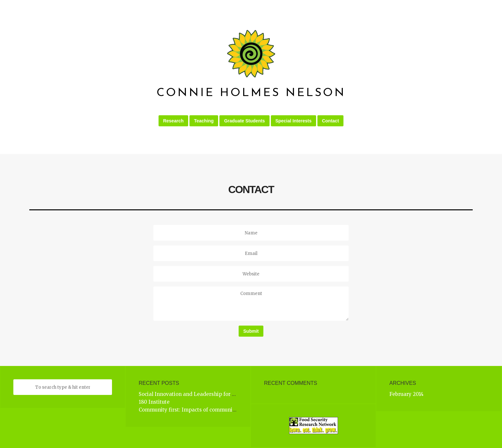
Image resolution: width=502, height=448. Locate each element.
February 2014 (406, 394)
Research (173, 121)
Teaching (204, 121)
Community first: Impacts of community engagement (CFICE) (214, 410)
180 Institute (154, 402)
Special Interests (293, 121)
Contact (330, 121)
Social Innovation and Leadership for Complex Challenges (211, 394)
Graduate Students (244, 121)
